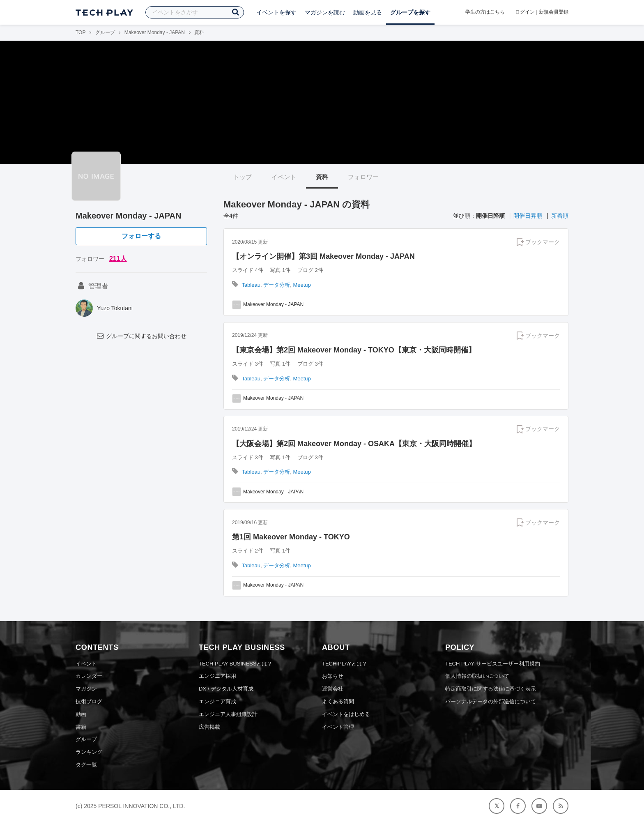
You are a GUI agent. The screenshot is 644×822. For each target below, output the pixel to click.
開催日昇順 (528, 216)
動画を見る (368, 12)
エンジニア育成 (217, 701)
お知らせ (333, 676)
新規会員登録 (554, 12)
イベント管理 (338, 727)
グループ (105, 32)
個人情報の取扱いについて (477, 676)
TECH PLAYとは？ (345, 664)
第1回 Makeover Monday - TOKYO (291, 537)
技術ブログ (89, 701)
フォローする (141, 236)
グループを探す (410, 12)
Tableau (251, 285)
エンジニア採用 (217, 676)
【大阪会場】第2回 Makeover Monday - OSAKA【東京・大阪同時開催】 (354, 444)
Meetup (302, 285)
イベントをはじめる (346, 714)
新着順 (560, 216)
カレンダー (89, 676)
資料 (322, 177)
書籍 (81, 727)
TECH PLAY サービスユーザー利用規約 (493, 664)
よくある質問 (338, 701)
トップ (243, 177)
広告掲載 (209, 727)
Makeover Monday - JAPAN (155, 32)
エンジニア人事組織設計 (228, 714)
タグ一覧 (86, 765)
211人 (118, 259)
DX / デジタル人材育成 (226, 689)
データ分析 (277, 285)
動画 (81, 714)
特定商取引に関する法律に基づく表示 (491, 689)
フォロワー (363, 177)
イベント (284, 177)
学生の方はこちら (485, 12)
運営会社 (333, 689)
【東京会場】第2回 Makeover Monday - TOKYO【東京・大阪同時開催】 (354, 350)
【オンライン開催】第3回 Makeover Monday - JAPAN (323, 256)
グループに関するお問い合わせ (141, 336)
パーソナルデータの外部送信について (491, 701)
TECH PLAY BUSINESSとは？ (236, 664)
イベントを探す (276, 12)
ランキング (89, 752)
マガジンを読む (325, 12)
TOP (80, 32)
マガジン (86, 689)
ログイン (525, 12)
